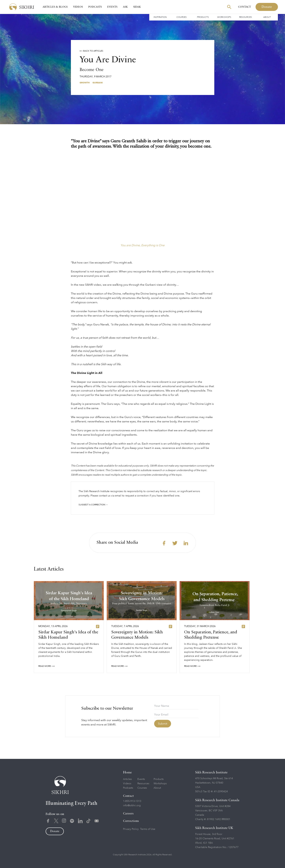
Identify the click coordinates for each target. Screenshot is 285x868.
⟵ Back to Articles (91, 51)
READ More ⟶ (46, 668)
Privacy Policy (131, 829)
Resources (246, 17)
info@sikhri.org (132, 805)
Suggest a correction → (93, 505)
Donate (267, 7)
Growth (85, 83)
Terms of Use (148, 829)
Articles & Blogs (55, 7)
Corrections (131, 821)
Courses (182, 17)
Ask (125, 7)
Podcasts (95, 7)
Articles (127, 779)
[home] (22, 7)
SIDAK (137, 7)
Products (203, 17)
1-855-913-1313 (132, 801)
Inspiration (160, 17)
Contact (244, 7)
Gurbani (98, 83)
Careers (128, 814)
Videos (78, 7)
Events (112, 7)
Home (127, 772)
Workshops (224, 17)
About (267, 17)
